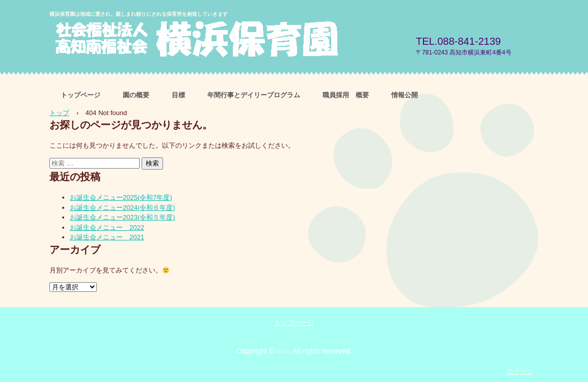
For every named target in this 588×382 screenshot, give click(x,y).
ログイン (520, 372)
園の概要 (136, 95)
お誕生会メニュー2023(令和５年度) (123, 217)
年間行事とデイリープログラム (254, 95)
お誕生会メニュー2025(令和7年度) (121, 197)
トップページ (81, 95)
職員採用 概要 (346, 95)
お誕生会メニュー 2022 (107, 227)
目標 (178, 95)
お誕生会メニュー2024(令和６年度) (123, 208)
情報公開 (405, 95)
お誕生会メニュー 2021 (107, 237)
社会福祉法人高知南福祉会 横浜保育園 (220, 40)
